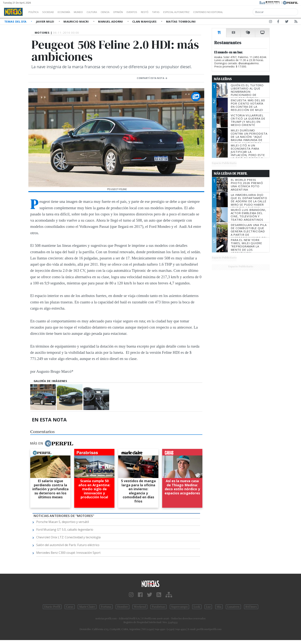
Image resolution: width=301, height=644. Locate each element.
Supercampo (180, 607)
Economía (70, 12)
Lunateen (233, 607)
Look (197, 607)
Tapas (177, 12)
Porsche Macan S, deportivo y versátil (63, 522)
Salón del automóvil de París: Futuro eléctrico (68, 545)
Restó (164, 12)
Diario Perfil (52, 607)
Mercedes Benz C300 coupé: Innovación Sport (68, 553)
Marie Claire (87, 607)
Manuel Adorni (111, 21)
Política (35, 12)
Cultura (103, 12)
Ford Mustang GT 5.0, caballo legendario (65, 530)
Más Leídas (223, 79)
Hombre (123, 607)
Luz (208, 607)
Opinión (133, 12)
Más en (51, 443)
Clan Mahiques (145, 21)
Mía (219, 607)
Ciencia (118, 12)
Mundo (87, 12)
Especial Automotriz (201, 12)
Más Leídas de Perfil (231, 174)
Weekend (140, 607)
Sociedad (52, 12)
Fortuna (106, 607)
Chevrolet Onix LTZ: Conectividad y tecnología (68, 537)
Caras (70, 607)
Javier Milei (45, 21)
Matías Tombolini (181, 21)
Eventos (150, 12)
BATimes (251, 607)
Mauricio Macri (77, 21)
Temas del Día (16, 21)
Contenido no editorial (240, 12)
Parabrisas (158, 607)
